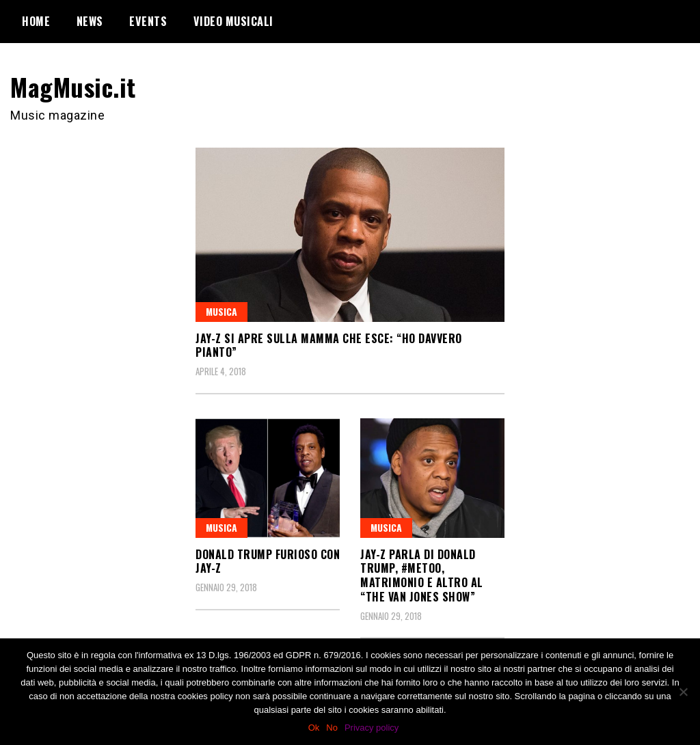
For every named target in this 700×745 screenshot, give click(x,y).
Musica (221, 311)
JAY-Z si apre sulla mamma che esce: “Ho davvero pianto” (329, 346)
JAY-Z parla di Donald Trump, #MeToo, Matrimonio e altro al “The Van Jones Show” (422, 575)
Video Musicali (233, 21)
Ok (314, 728)
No (332, 728)
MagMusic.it (73, 86)
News (90, 21)
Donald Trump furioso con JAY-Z (268, 561)
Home (36, 21)
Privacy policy (372, 728)
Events (148, 21)
